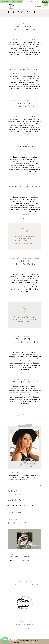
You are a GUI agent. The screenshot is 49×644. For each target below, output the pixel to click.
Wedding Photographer (24, 341)
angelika (37, 24)
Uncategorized (27, 24)
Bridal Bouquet (24, 70)
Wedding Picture (25, 187)
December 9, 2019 (15, 67)
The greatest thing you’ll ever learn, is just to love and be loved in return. (25, 319)
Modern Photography (24, 28)
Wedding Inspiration (24, 105)
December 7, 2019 (15, 336)
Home (10, 15)
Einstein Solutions (29, 642)
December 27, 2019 (15, 24)
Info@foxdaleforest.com (25, 589)
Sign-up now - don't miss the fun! (12, 2)
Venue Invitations (24, 262)
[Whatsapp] (5, 639)
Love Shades (24, 147)
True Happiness (24, 382)
